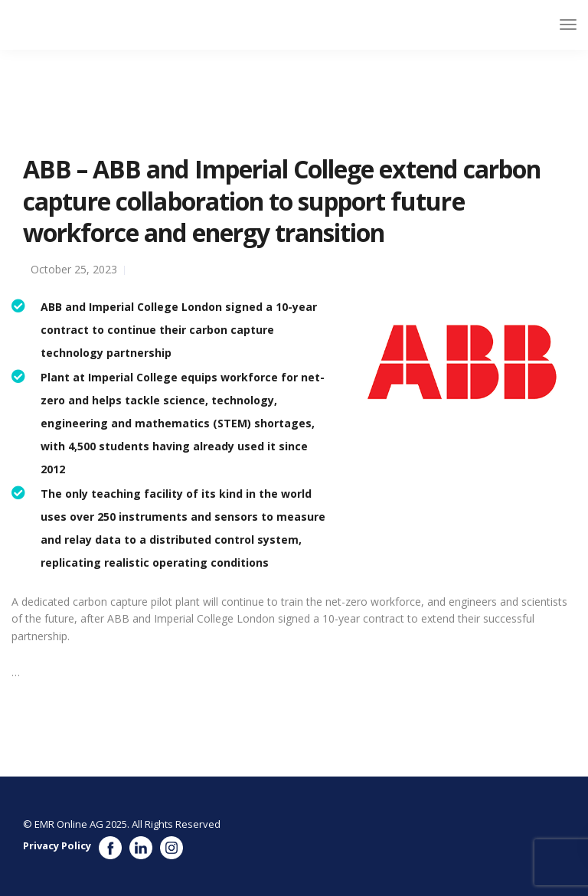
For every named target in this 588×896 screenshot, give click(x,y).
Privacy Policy (57, 845)
